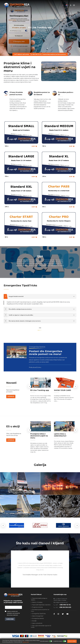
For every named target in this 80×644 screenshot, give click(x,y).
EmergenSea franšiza (38, 619)
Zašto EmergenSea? (38, 616)
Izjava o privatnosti (37, 624)
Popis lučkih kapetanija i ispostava (41, 605)
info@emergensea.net (61, 603)
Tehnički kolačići (44, 641)
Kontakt (34, 621)
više (40, 328)
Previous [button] (30, 391)
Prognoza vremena (37, 608)
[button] (3, 526)
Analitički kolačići (58, 641)
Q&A (40, 256)
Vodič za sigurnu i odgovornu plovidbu (39, 315)
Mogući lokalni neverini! (39, 296)
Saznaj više (26, 642)
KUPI (34, 146)
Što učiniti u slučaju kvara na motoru (39, 309)
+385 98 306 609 (65, 608)
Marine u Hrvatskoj (37, 603)
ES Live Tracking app (40, 27)
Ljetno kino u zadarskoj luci (64, 437)
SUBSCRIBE (10, 619)
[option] (41, 397)
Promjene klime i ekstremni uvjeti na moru (40, 438)
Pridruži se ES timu (35, 373)
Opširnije (11, 403)
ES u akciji (14, 430)
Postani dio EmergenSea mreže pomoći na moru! (45, 356)
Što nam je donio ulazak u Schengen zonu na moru (39, 321)
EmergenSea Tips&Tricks (24, 285)
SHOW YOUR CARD (61, 396)
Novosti (12, 389)
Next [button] (75, 391)
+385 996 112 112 (37, 54)
